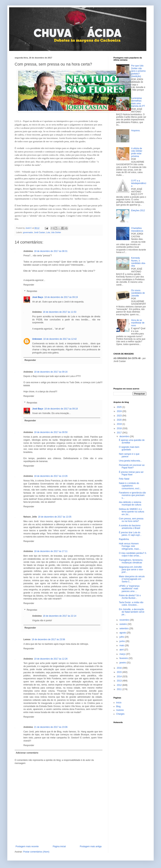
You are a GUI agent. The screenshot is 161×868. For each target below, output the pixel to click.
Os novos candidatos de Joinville (138, 293)
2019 (120, 424)
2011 (120, 689)
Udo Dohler (56, 232)
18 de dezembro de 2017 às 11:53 (60, 312)
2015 (120, 672)
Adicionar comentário (27, 753)
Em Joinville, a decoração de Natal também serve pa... (132, 612)
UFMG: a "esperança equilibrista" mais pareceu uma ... (129, 589)
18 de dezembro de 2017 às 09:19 (61, 297)
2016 (120, 668)
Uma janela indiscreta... (130, 461)
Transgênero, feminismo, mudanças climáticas (131, 561)
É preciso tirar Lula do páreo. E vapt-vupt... (130, 534)
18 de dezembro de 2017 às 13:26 (51, 476)
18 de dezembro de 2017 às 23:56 (48, 639)
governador (28, 232)
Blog (118, 706)
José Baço (38, 297)
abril (122, 650)
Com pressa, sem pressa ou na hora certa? (131, 520)
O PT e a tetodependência (139, 183)
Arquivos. (136, 131)
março (123, 654)
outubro (123, 624)
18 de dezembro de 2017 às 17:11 (51, 551)
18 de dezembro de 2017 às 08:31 (51, 251)
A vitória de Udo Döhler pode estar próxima (137, 152)
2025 (120, 407)
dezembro (125, 436)
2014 (120, 677)
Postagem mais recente (27, 846)
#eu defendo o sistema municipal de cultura (130, 503)
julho (122, 637)
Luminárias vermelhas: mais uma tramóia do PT (138, 102)
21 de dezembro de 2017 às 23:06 (51, 727)
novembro (125, 620)
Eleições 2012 (138, 210)
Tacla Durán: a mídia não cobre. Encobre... (131, 604)
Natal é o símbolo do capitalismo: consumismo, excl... (130, 486)
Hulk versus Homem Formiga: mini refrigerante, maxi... (130, 546)
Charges (120, 714)
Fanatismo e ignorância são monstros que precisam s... (132, 495)
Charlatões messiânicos (137, 229)
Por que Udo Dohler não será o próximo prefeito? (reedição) (138, 71)
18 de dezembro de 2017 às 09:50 (51, 432)
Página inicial (59, 846)
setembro (124, 629)
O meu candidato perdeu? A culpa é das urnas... (133, 554)
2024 (120, 411)
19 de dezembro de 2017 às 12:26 (51, 659)
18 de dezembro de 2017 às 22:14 (60, 616)
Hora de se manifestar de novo (138, 323)
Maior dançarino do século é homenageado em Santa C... (132, 579)
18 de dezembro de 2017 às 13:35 (55, 517)
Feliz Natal (124, 479)
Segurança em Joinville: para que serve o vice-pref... (131, 570)
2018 (120, 428)
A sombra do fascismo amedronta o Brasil (130, 527)
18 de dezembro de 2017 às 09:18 (61, 409)
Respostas (32, 291)
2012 (120, 685)
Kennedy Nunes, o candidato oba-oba (138, 262)
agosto (123, 633)
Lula (48, 232)
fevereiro (124, 658)
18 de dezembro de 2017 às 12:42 (60, 339)
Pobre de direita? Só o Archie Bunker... (130, 597)
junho (122, 641)
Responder (29, 285)
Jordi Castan (40, 232)
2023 (120, 416)
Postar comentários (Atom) (36, 852)
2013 (120, 681)
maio (122, 645)
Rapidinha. (124, 539)
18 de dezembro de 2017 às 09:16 (51, 372)
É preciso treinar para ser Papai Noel (131, 473)
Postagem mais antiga (91, 846)
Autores (120, 710)
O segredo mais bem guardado (129, 448)
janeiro (123, 663)
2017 (120, 433)
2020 (120, 420)
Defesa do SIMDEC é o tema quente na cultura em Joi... (132, 512)
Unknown (37, 339)
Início (119, 703)
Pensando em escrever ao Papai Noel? (132, 466)
